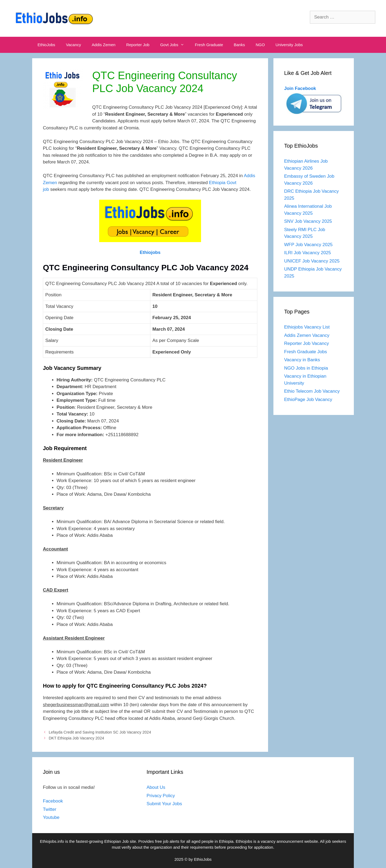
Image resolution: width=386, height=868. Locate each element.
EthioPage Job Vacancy (308, 400)
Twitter (50, 809)
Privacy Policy (161, 796)
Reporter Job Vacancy (307, 343)
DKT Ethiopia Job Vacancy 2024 (77, 738)
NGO (260, 45)
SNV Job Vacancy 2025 (308, 221)
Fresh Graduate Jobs (306, 352)
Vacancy (73, 45)
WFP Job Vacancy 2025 (308, 245)
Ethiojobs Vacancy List (307, 327)
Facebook (53, 801)
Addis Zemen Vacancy (307, 335)
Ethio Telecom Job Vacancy (313, 391)
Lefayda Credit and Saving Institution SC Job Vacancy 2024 (100, 732)
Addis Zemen (103, 45)
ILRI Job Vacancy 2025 (308, 253)
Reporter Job (138, 45)
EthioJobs (46, 45)
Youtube (51, 817)
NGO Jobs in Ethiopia (307, 368)
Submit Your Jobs (164, 804)
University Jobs (289, 45)
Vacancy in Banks (302, 360)
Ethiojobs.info (52, 841)
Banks (239, 45)
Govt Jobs (175, 45)
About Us (156, 787)
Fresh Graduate (209, 45)
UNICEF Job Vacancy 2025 (312, 261)
